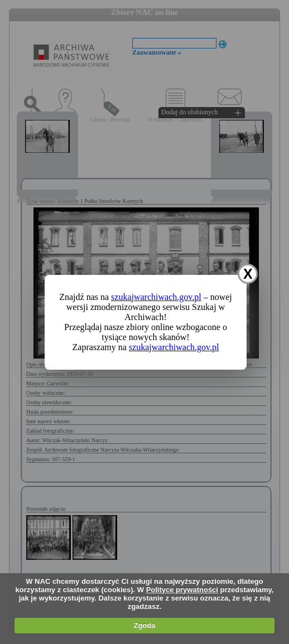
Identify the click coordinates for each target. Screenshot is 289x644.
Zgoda (144, 625)
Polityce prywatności (182, 590)
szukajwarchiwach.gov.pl (156, 297)
